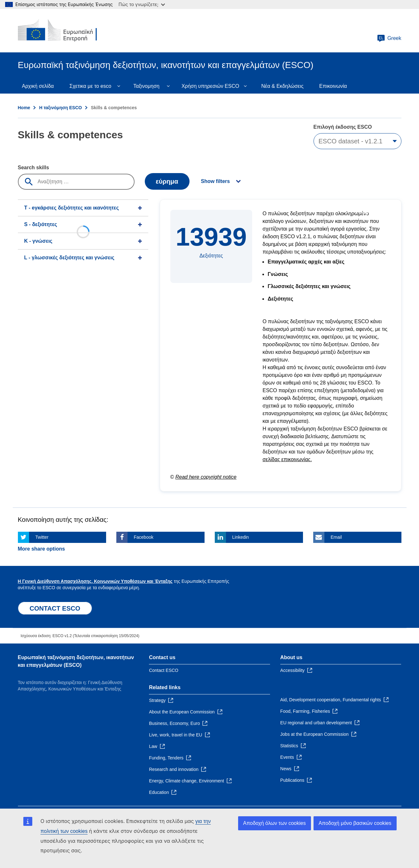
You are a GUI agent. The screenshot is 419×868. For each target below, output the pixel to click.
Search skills (34, 168)
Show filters (216, 181)
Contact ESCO (164, 670)
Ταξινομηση (146, 86)
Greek (389, 38)
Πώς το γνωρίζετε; (142, 4)
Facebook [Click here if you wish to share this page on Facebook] (144, 537)
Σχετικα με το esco (90, 86)
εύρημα (167, 181)
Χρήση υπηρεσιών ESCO (210, 86)
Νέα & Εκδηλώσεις (282, 86)
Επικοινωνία (333, 86)
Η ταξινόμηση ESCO (60, 108)
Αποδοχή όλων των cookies (275, 823)
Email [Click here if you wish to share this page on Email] (336, 537)
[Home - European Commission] (64, 31)
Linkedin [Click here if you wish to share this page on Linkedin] (241, 537)
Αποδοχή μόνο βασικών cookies (355, 823)
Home (24, 108)
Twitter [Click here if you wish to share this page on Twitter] (42, 537)
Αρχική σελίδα (38, 86)
